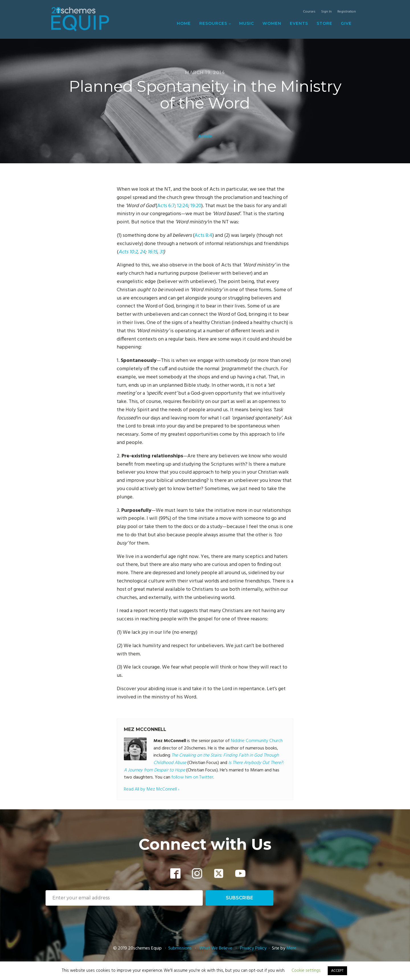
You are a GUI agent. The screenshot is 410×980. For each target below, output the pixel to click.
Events (299, 23)
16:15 (152, 252)
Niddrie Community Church (257, 741)
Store (324, 23)
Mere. (292, 948)
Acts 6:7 (166, 206)
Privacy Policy (253, 948)
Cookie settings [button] (306, 971)
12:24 (183, 206)
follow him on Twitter (192, 777)
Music (247, 23)
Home (184, 23)
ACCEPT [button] (337, 971)
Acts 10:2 (128, 252)
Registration (347, 12)
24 (143, 252)
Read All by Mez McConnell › (151, 789)
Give (346, 23)
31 (161, 252)
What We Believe (216, 948)
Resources (213, 23)
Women (272, 23)
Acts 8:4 (203, 236)
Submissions (181, 948)
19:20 (196, 206)
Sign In (326, 12)
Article (205, 136)
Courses (309, 12)
